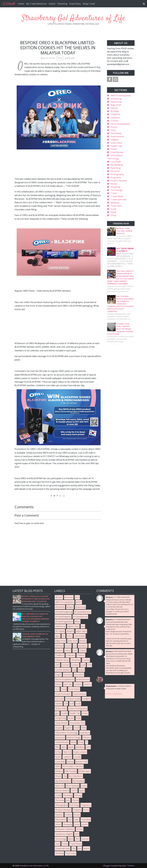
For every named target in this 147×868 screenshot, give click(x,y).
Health (64, 713)
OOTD (74, 791)
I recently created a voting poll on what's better (119, 687)
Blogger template (111, 866)
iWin (57, 747)
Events (52, 4)
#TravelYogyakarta (64, 621)
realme (68, 815)
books (68, 646)
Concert (115, 121)
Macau (70, 762)
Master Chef (81, 762)
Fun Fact (59, 699)
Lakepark (67, 757)
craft (83, 665)
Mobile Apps (84, 771)
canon (68, 651)
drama (81, 670)
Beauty (114, 108)
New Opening (73, 786)
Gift (66, 704)
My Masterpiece (63, 781)
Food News (116, 133)
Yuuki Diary (116, 206)
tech (77, 834)
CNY (57, 665)
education (79, 675)
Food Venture (117, 136)
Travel (114, 193)
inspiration (85, 733)
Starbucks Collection (65, 829)
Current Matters (63, 670)
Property (77, 810)
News (84, 786)
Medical (59, 771)
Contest (75, 665)
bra (75, 646)
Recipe (114, 184)
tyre (80, 849)
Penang (78, 795)
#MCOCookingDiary (121, 95)
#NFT (79, 602)
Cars (75, 651)
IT (87, 742)
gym (57, 713)
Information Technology (66, 733)
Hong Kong (61, 718)
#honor (59, 597)
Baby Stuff (116, 105)
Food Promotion (63, 694)
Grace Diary (75, 4)
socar (77, 824)
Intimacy (87, 737)
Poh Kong (74, 805)
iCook (113, 209)
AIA (83, 626)
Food (60, 58)
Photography (117, 174)
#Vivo (77, 621)
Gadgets (115, 140)
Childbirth (116, 114)
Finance (87, 684)
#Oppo (70, 607)
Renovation (61, 820)
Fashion (78, 684)
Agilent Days (73, 626)
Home (21, 4)
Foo (57, 689)
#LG (77, 597)
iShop (113, 215)
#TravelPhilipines (63, 617)
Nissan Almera (62, 791)
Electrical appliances (121, 124)
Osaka (58, 795)
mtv (65, 776)
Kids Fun (67, 752)
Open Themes (128, 866)
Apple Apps (81, 631)
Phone (75, 800)
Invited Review (62, 742)
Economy (68, 675)
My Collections (76, 776)
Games (59, 704)
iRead (113, 212)
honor (71, 718)
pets (68, 800)
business (83, 646)
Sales (76, 820)
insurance (60, 737)
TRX (74, 849)
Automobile (80, 636)
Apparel (70, 631)
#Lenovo (69, 597)
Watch (86, 849)
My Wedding (117, 165)
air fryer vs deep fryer (114, 694)
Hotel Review (117, 152)
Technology (117, 190)
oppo (82, 791)
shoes (58, 824)
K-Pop (58, 752)
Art (64, 636)
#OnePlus (60, 607)
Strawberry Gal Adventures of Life (74, 18)
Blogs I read (89, 4)
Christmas (76, 660)
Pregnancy (116, 177)
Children (81, 655)
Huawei (59, 728)
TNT (77, 839)
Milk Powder (71, 771)
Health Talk (116, 146)
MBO (58, 766)
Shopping (115, 187)
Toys (58, 844)
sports (85, 824)
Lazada (77, 757)
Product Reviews (119, 181)
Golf (72, 704)
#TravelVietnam (80, 617)
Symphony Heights (64, 834)
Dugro (58, 675)
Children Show (62, 660)
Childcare (115, 118)
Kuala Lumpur (80, 752)
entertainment (83, 679)
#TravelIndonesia (83, 612)
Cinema (86, 660)
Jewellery (80, 747)
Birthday (115, 111)
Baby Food (60, 641)
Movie (58, 776)
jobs (88, 747)
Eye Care (68, 684)
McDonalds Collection (73, 766)
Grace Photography (78, 708)
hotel (78, 718)
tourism (85, 839)
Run (70, 820)
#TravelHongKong (64, 612)
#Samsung (116, 99)
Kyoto (58, 757)
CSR (89, 665)
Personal (115, 171)
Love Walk (116, 162)
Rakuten (59, 815)
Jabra (64, 747)
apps (58, 636)
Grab (78, 704)
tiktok (71, 839)
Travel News (117, 196)
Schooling (86, 820)
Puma (86, 810)
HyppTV (68, 728)
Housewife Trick (77, 723)
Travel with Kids (118, 199)
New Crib (60, 786)
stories (80, 829)
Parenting (62, 4)
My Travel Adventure (36, 4)
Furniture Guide (73, 699)
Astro (70, 636)
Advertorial (116, 102)
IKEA (84, 728)
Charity (83, 651)
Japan (71, 747)
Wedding (115, 203)
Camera (59, 651)
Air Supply (60, 631)
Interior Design (74, 737)
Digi (74, 670)
